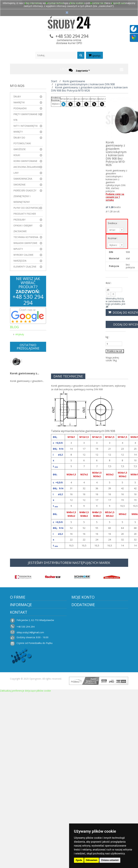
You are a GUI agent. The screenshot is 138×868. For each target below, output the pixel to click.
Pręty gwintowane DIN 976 (28, 117)
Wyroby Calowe (23, 255)
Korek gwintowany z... (25, 373)
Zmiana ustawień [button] (110, 860)
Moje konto (83, 597)
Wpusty (18, 249)
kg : (107, 337)
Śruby (17, 96)
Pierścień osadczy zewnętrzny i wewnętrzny (25, 196)
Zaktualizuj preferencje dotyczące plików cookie (25, 691)
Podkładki (20, 108)
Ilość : (109, 283)
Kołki (17, 155)
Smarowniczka (23, 179)
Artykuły (20, 334)
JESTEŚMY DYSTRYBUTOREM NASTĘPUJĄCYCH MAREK (69, 563)
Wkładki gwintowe (25, 243)
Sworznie (19, 185)
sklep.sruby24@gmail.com (30, 632)
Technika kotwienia (26, 237)
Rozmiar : (113, 238)
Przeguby (19, 220)
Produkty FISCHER (25, 214)
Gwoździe (20, 149)
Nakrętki (19, 102)
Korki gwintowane (25, 161)
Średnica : (113, 223)
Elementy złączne (25, 267)
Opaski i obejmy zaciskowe (23, 228)
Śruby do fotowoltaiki (22, 140)
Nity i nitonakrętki (26, 126)
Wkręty (18, 132)
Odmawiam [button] (92, 860)
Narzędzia (20, 261)
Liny (16, 173)
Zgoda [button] (79, 860)
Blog (14, 327)
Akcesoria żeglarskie (27, 167)
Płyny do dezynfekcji (27, 208)
